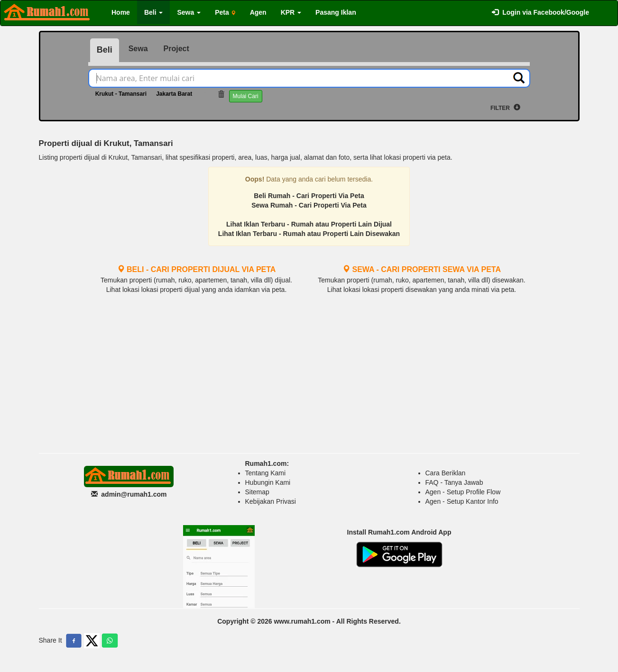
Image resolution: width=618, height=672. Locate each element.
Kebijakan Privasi (271, 501)
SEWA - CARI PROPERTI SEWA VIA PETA (422, 269)
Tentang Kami (266, 473)
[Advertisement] (309, 377)
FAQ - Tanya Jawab (454, 482)
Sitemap (257, 492)
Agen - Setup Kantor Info (462, 501)
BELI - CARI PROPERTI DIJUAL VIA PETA (197, 269)
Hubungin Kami (268, 482)
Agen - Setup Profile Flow (463, 492)
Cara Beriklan (446, 473)
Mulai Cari (246, 96)
